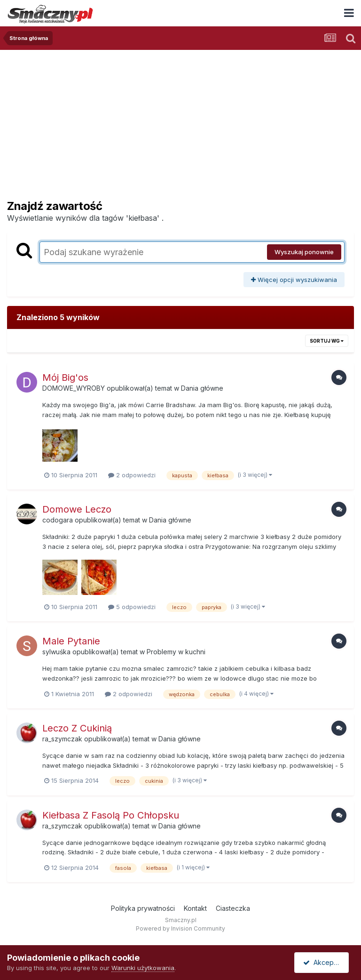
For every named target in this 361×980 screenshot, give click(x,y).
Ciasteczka (233, 908)
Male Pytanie (71, 641)
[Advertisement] (180, 120)
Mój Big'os (65, 378)
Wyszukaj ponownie (304, 252)
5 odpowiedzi (132, 607)
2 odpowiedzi (132, 475)
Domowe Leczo (77, 509)
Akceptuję (323, 962)
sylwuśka (56, 652)
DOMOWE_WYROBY (74, 388)
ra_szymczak (62, 739)
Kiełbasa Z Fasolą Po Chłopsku (111, 815)
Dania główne (202, 388)
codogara (58, 520)
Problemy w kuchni (176, 652)
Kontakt (195, 908)
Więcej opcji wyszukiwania (294, 280)
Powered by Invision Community (180, 928)
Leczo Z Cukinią (77, 728)
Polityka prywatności (143, 908)
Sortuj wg (327, 341)
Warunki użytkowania (143, 968)
